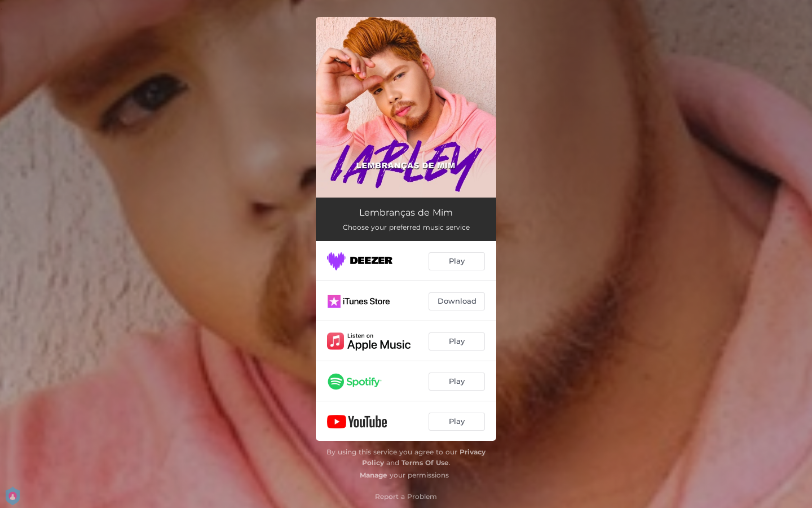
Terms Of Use (425, 463)
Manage (374, 475)
